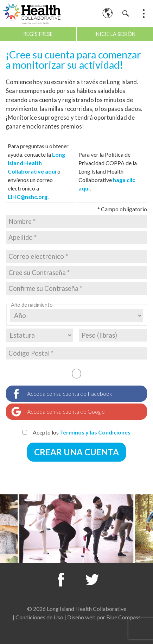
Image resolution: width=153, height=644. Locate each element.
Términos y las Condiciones (95, 432)
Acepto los (76, 432)
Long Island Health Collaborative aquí (36, 163)
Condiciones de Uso (39, 617)
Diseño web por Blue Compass (104, 617)
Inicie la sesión (115, 34)
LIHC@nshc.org (28, 197)
